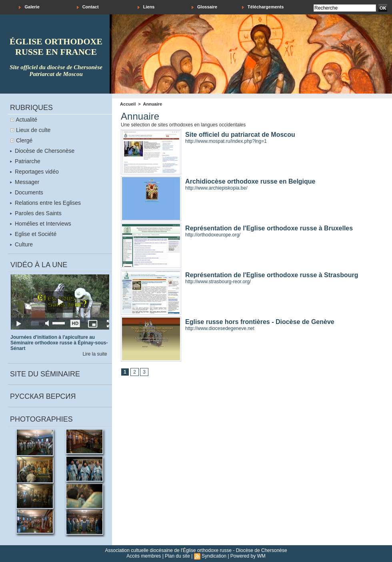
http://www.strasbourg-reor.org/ (218, 282)
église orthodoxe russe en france (56, 47)
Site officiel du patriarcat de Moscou (240, 135)
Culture (21, 244)
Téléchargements (263, 7)
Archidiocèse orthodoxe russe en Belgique (250, 181)
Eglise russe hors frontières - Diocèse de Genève (260, 322)
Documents (27, 192)
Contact (88, 7)
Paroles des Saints (36, 213)
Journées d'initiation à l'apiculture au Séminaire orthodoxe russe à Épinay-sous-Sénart (59, 343)
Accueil (128, 104)
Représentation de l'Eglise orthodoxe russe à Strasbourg (272, 275)
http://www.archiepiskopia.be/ (216, 188)
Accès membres (144, 556)
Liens (146, 7)
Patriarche (25, 161)
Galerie (29, 7)
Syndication (214, 556)
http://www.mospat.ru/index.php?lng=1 (226, 141)
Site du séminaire (45, 374)
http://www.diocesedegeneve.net (220, 328)
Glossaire (204, 7)
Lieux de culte (33, 130)
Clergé (24, 140)
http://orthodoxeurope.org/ (213, 235)
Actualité (26, 120)
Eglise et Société (33, 234)
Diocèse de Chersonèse (42, 151)
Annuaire (153, 104)
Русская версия (43, 396)
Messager (25, 182)
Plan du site (177, 556)
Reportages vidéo (34, 172)
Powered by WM (248, 556)
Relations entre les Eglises (45, 203)
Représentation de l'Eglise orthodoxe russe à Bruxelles (269, 228)
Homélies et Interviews (41, 224)
